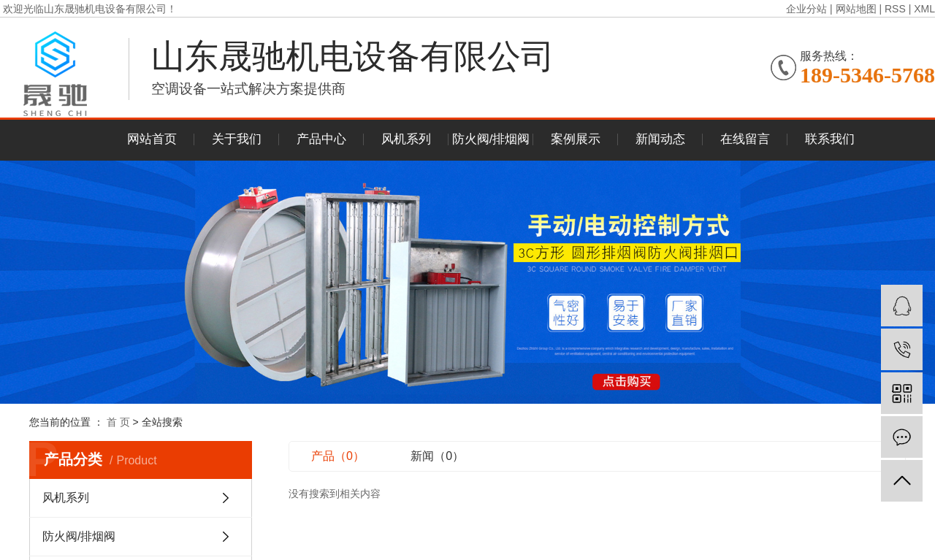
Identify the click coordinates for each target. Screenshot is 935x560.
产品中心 (321, 139)
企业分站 (806, 9)
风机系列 (406, 139)
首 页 (118, 422)
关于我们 (237, 139)
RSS (895, 9)
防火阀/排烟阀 (491, 139)
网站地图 (856, 9)
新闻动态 (660, 139)
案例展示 (576, 139)
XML (924, 9)
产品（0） (338, 456)
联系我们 (830, 139)
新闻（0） (437, 456)
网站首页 (152, 139)
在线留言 (745, 139)
